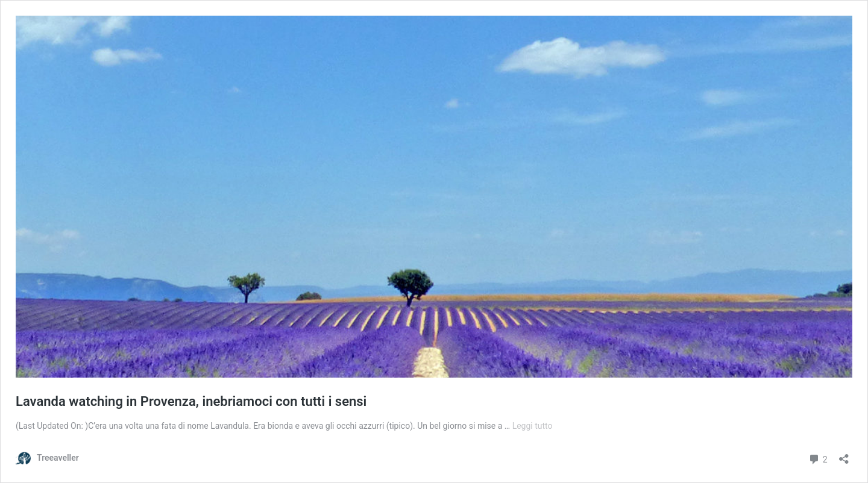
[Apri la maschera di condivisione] (844, 455)
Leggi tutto (533, 426)
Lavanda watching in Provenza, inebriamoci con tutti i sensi (191, 401)
